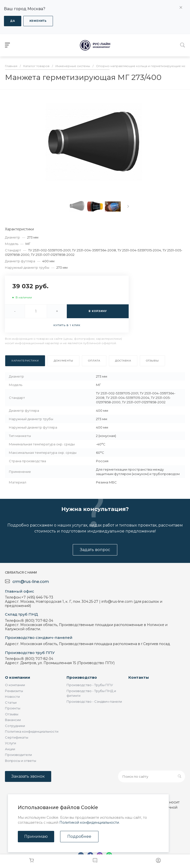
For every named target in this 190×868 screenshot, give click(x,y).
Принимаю (36, 836)
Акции (10, 749)
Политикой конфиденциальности (89, 822)
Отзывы (12, 714)
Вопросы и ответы (21, 761)
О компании (18, 677)
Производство (82, 677)
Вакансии (13, 720)
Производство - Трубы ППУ (90, 685)
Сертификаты (17, 737)
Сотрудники (15, 726)
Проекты (13, 708)
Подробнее (79, 836)
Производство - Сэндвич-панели (94, 701)
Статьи (11, 702)
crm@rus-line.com (31, 582)
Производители (18, 755)
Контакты (139, 677)
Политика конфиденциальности (32, 731)
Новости (12, 697)
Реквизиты (14, 691)
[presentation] (128, 206)
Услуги (11, 743)
